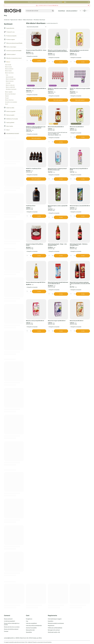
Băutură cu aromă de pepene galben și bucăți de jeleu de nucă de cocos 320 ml (58, 51)
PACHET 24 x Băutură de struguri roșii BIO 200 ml (80, 89)
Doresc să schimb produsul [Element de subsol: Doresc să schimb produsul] (11, 629)
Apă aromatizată (10, 77)
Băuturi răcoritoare (28, 20)
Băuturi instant (8, 71)
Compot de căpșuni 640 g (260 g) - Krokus (35, 245)
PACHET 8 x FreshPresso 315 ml (34, 169)
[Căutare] (53, 11)
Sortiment (8, 24)
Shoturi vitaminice (9, 100)
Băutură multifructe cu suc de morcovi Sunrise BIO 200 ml (79, 51)
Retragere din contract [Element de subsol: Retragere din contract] (54, 630)
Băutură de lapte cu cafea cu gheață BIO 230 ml (58, 206)
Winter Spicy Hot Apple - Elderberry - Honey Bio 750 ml (79, 245)
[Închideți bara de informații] (88, 5)
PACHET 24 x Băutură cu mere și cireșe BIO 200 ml (57, 89)
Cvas (7, 75)
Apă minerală (8, 65)
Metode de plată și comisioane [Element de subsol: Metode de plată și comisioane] (56, 623)
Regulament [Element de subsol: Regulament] (51, 626)
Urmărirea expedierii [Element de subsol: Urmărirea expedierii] (9, 621)
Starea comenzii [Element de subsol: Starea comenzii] (8, 619)
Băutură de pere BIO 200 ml (77, 321)
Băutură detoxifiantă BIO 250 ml (56, 127)
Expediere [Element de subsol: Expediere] (51, 621)
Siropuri (7, 98)
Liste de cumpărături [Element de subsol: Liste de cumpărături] (31, 623)
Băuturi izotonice (10, 81)
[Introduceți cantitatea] (28, 61)
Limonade (8, 83)
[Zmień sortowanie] (36, 27)
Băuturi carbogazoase (11, 79)
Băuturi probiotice (9, 69)
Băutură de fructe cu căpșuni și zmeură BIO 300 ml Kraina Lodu (57, 169)
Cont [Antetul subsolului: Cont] (28, 616)
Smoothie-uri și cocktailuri (11, 102)
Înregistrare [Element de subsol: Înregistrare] (29, 619)
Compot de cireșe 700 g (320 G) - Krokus (36, 50)
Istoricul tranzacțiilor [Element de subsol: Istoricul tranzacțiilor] (31, 628)
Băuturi (20, 20)
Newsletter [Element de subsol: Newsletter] (29, 632)
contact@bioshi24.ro (10, 638)
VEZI (65, 2)
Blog (5, 15)
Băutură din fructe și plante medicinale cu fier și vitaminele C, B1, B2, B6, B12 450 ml (80, 284)
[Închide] (88, 2)
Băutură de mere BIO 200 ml (77, 127)
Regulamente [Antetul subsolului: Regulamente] (52, 616)
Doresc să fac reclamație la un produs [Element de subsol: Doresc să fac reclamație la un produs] (12, 624)
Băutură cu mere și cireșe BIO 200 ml (35, 321)
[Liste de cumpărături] (72, 11)
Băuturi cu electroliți (10, 87)
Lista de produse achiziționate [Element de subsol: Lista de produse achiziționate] (34, 626)
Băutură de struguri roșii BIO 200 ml (57, 321)
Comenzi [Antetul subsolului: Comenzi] (7, 616)
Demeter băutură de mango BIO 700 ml (36, 282)
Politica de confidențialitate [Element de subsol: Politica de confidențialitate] (55, 628)
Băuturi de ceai (8, 67)
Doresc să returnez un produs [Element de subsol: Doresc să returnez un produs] (12, 627)
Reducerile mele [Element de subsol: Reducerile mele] (30, 630)
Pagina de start (14, 20)
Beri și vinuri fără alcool (10, 94)
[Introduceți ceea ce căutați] (40, 11)
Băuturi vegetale (9, 92)
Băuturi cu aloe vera (10, 85)
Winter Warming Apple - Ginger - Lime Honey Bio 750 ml (57, 245)
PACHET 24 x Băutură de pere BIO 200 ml (36, 89)
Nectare (7, 96)
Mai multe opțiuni (36, 99)
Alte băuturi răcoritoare (11, 89)
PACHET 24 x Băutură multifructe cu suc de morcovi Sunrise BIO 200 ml (36, 127)
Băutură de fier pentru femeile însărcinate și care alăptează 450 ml (58, 283)
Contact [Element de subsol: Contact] (6, 631)
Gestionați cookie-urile (54, 632)
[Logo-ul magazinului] (13, 11)
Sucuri (7, 104)
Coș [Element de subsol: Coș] (27, 621)
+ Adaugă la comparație (32, 56)
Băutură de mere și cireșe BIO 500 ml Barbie (79, 169)
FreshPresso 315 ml (31, 206)
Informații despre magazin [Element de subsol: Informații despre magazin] (55, 619)
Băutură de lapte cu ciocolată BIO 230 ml (80, 206)
